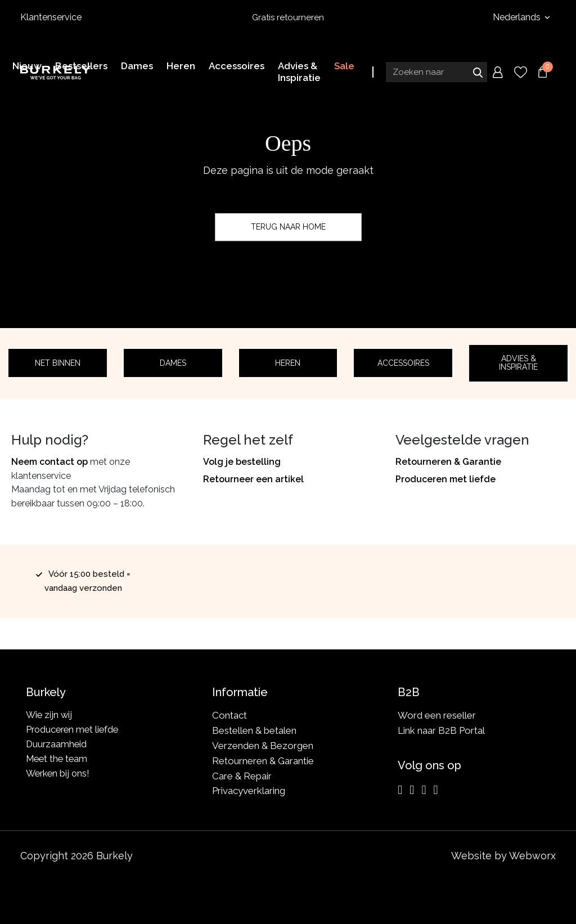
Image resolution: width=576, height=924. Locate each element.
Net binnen (58, 363)
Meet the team (58, 761)
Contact (229, 715)
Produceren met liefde (445, 479)
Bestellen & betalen (254, 730)
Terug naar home (288, 227)
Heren (288, 363)
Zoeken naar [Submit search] (478, 71)
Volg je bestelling (242, 462)
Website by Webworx (503, 856)
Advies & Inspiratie (518, 363)
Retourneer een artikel (253, 479)
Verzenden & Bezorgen (263, 746)
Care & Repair (242, 776)
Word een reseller (437, 715)
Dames (173, 363)
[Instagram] (400, 790)
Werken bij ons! (59, 776)
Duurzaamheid (57, 746)
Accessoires (403, 363)
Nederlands (518, 17)
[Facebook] (412, 790)
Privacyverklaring (249, 791)
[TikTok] (435, 790)
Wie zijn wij (50, 715)
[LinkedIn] (424, 790)
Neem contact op (49, 462)
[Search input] (436, 71)
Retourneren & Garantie (448, 462)
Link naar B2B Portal (441, 730)
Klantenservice (51, 17)
